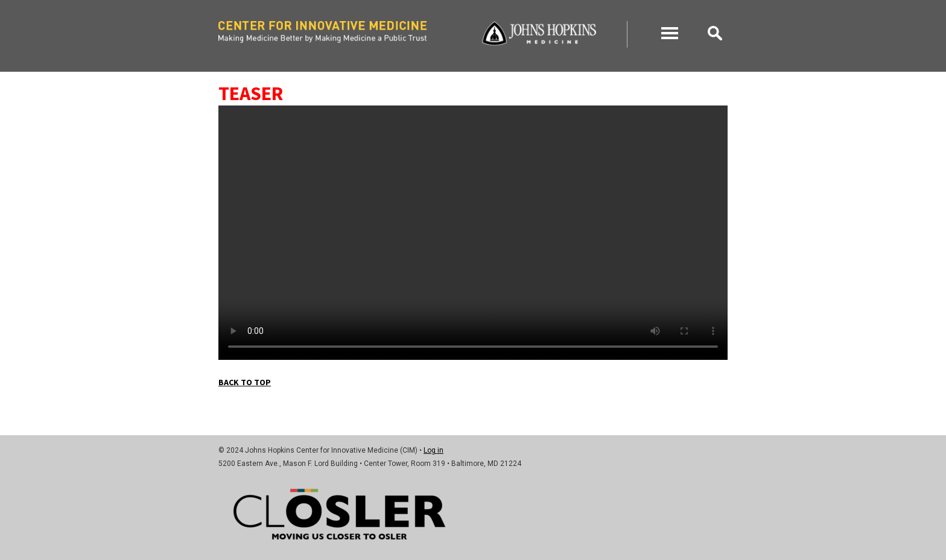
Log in (433, 450)
